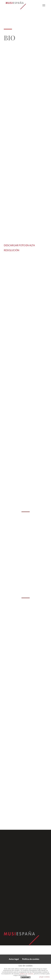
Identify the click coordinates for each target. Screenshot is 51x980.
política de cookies (26, 974)
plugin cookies (44, 977)
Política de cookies (31, 959)
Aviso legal (14, 959)
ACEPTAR (26, 977)
